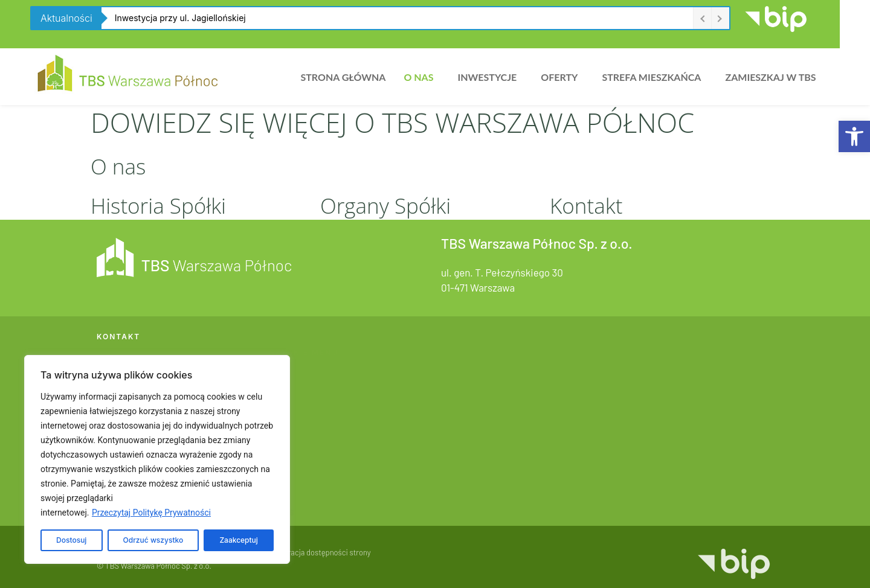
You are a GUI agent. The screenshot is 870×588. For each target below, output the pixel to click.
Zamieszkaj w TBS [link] (770, 77)
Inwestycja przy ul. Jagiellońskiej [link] (180, 18)
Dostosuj (71, 540)
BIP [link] (277, 471)
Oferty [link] (559, 77)
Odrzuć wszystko (153, 540)
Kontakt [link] (586, 206)
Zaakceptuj (238, 540)
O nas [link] (418, 77)
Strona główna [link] (343, 77)
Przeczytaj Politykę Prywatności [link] (151, 513)
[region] (157, 459)
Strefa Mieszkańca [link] (651, 77)
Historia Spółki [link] (158, 206)
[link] (854, 136)
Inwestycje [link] (487, 77)
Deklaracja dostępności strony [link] (320, 559)
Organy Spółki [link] (385, 206)
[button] (421, 77)
